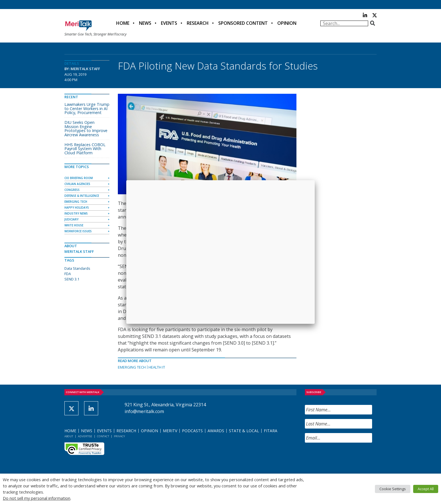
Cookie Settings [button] (393, 489)
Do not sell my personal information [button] (37, 498)
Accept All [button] (426, 489)
